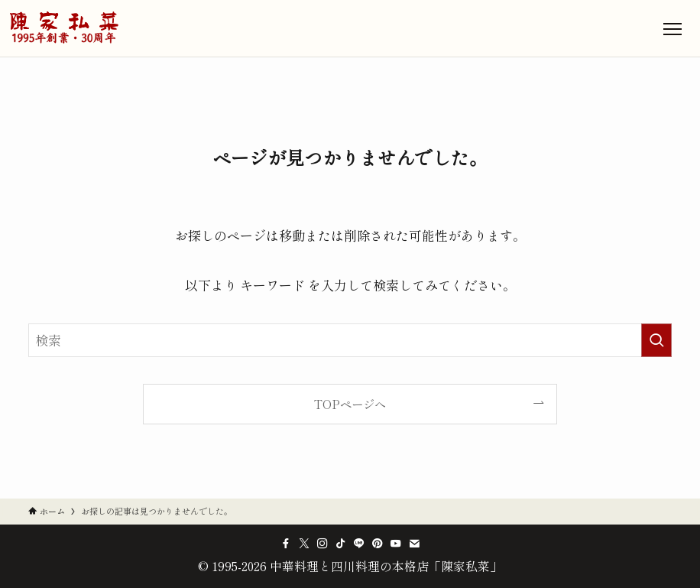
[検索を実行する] (656, 340)
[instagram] (322, 544)
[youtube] (396, 544)
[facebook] (286, 544)
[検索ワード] (350, 340)
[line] (359, 544)
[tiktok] (341, 544)
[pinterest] (378, 544)
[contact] (414, 544)
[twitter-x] (304, 544)
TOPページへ (350, 404)
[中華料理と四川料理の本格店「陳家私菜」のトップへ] (64, 28)
